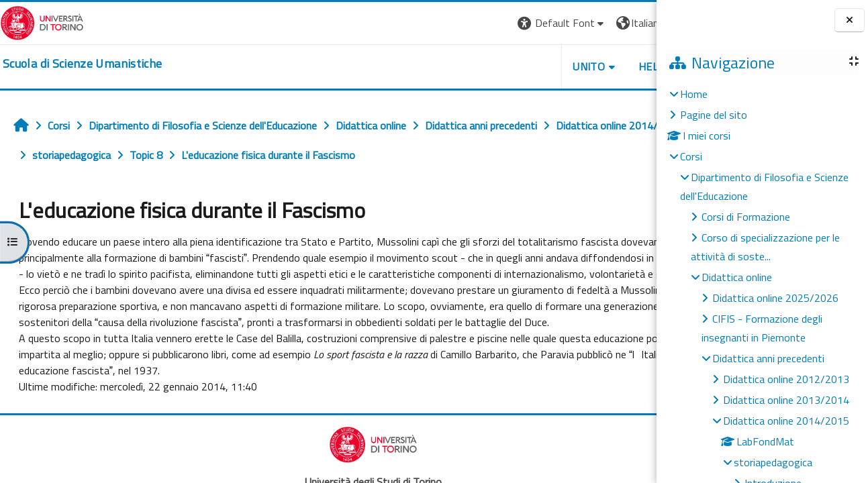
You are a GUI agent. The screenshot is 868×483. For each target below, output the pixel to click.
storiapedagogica (773, 462)
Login (633, 23)
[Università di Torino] (42, 21)
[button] (472, 23)
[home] (82, 64)
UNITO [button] (499, 66)
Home (694, 94)
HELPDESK (575, 66)
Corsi (691, 156)
